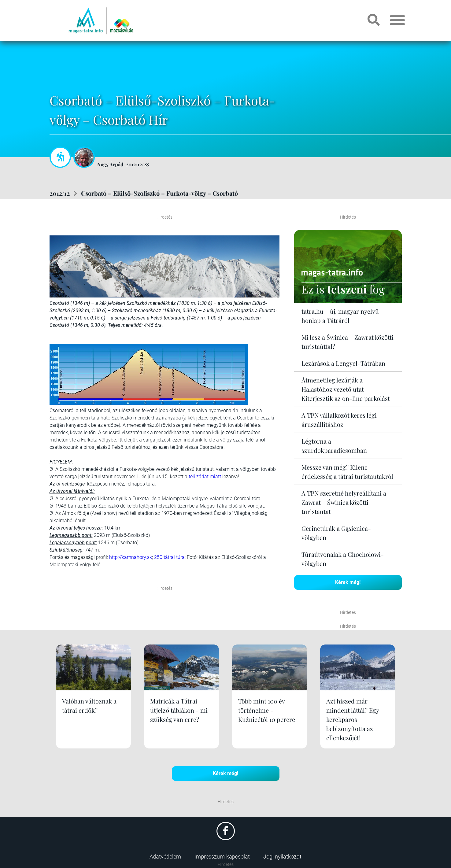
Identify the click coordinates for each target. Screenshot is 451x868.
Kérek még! (348, 582)
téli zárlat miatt (205, 476)
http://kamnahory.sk (131, 557)
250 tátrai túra (169, 557)
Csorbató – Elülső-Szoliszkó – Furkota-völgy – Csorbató (159, 193)
